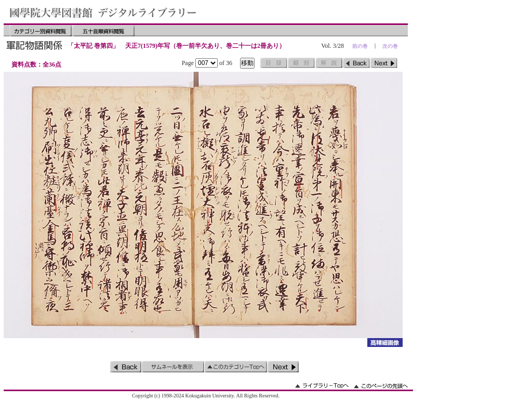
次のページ (384, 63)
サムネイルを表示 (173, 367)
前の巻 (360, 46)
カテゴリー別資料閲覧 (41, 31)
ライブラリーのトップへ (322, 386)
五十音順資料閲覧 (103, 31)
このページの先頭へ (381, 386)
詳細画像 (385, 343)
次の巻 (390, 46)
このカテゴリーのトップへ (236, 367)
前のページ (356, 63)
